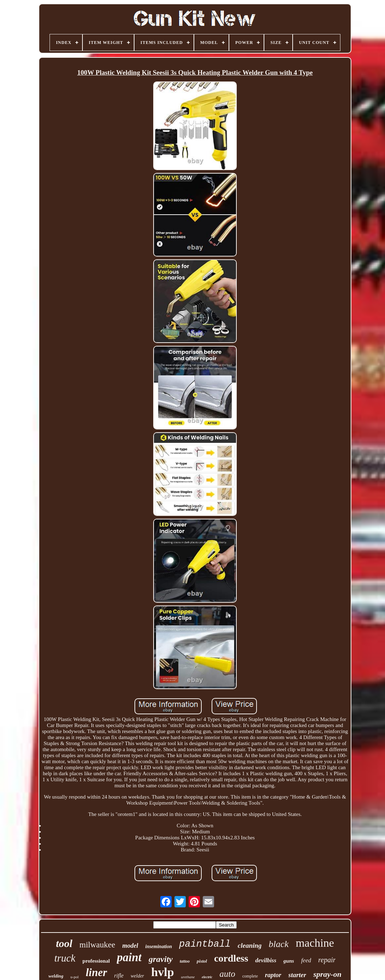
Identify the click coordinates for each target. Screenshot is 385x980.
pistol (202, 961)
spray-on (327, 974)
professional (96, 961)
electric (207, 977)
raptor (273, 975)
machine (315, 943)
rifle (119, 976)
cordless (231, 958)
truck (65, 958)
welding (56, 976)
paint (129, 957)
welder (137, 976)
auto (227, 974)
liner (96, 972)
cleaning (250, 945)
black (278, 944)
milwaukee (97, 945)
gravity (161, 959)
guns (289, 961)
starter (297, 975)
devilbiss (266, 960)
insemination (159, 947)
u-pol (74, 977)
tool (64, 943)
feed (306, 960)
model (130, 946)
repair (327, 960)
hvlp (162, 972)
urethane (188, 977)
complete (250, 976)
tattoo (185, 961)
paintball (205, 944)
